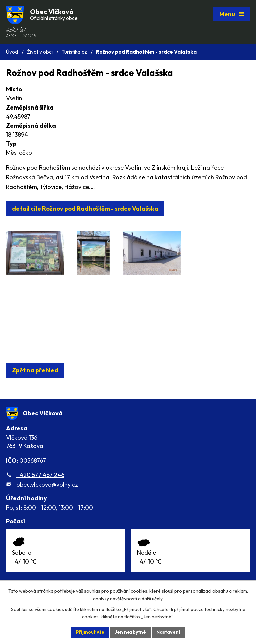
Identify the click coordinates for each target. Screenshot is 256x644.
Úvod (12, 52)
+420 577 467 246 (40, 475)
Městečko (19, 152)
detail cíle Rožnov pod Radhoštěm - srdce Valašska (85, 208)
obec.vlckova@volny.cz (47, 485)
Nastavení (168, 632)
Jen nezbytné (130, 632)
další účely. (152, 599)
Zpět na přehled (35, 370)
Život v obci (40, 52)
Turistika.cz (74, 52)
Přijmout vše (90, 632)
